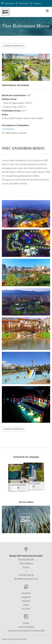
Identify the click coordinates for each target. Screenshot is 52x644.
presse (26, 623)
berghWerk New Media (18, 639)
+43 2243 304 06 (26, 575)
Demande (8, 3)
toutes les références (13, 46)
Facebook (26, 593)
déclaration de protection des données (26, 631)
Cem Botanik (8, 129)
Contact (35, 3)
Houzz (26, 605)
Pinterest (26, 601)
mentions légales (26, 627)
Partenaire (22, 3)
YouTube (26, 609)
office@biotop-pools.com (26, 579)
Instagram (26, 597)
